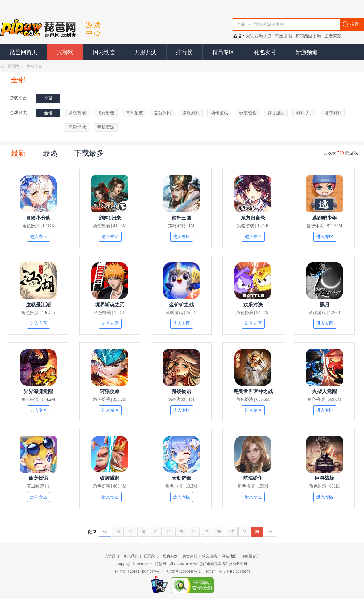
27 (232, 532)
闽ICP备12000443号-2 (183, 572)
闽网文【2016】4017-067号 (137, 572)
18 (118, 532)
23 (181, 532)
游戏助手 (304, 113)
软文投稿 (209, 556)
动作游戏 (219, 113)
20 (143, 532)
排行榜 (184, 52)
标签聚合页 (250, 556)
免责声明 (190, 556)
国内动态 (104, 52)
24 (194, 532)
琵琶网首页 (23, 52)
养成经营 (248, 113)
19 (130, 532)
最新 (18, 153)
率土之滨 (283, 36)
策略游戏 (191, 113)
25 (206, 532)
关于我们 (112, 556)
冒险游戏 (77, 127)
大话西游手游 (259, 36)
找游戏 (65, 52)
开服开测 (146, 52)
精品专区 (223, 52)
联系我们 (151, 556)
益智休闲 (163, 113)
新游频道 (307, 52)
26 (219, 532)
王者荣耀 (333, 36)
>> (270, 532)
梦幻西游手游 (308, 36)
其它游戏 (276, 113)
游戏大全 (35, 66)
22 (168, 532)
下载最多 (89, 153)
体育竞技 (134, 113)
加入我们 (131, 556)
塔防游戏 (333, 113)
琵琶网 (13, 66)
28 (244, 532)
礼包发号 (265, 52)
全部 (18, 80)
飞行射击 (106, 113)
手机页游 (106, 127)
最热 (50, 153)
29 (257, 532)
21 (156, 532)
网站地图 (229, 556)
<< (105, 532)
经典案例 (170, 556)
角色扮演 (77, 113)
